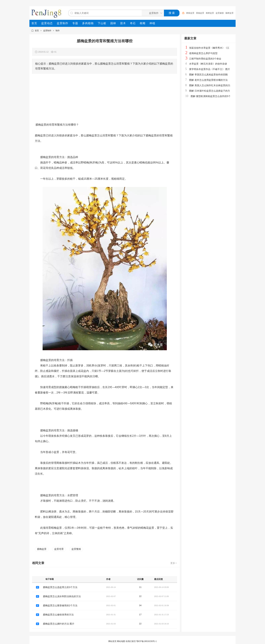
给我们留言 (131, 641)
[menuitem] (34, 23)
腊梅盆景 (42, 549)
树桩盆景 (190, 13)
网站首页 (112, 641)
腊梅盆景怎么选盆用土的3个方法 (60, 587)
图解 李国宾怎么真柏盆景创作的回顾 (208, 75)
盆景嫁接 (220, 13)
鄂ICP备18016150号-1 (147, 641)
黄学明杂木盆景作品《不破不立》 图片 (210, 69)
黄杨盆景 (200, 13)
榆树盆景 (230, 13)
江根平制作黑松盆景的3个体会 (205, 59)
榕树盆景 (210, 13)
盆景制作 (47, 31)
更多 (174, 563)
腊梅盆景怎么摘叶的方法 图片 (59, 624)
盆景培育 (59, 549)
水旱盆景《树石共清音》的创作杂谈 (208, 64)
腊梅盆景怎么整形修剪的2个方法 (60, 605)
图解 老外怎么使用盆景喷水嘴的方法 (208, 80)
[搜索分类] (152, 13)
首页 (37, 31)
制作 (58, 31)
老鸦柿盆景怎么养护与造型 (203, 53)
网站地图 (121, 641)
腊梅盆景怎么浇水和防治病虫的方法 (62, 596)
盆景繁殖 (76, 549)
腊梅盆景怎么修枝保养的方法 (58, 615)
